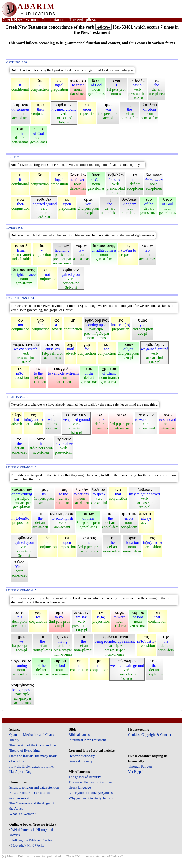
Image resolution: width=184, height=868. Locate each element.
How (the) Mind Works (28, 845)
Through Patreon (140, 766)
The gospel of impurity (85, 777)
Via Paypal (136, 772)
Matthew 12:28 (16, 62)
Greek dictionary (81, 761)
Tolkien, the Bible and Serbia (32, 840)
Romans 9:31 (15, 228)
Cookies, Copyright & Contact (150, 735)
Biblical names (79, 735)
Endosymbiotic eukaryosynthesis (92, 793)
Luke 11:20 (13, 157)
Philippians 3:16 (17, 397)
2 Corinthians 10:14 (20, 298)
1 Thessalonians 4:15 (21, 590)
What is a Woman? (22, 814)
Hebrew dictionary (82, 756)
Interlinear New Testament (87, 740)
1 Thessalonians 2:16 (21, 467)
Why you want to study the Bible (92, 798)
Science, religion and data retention (34, 787)
